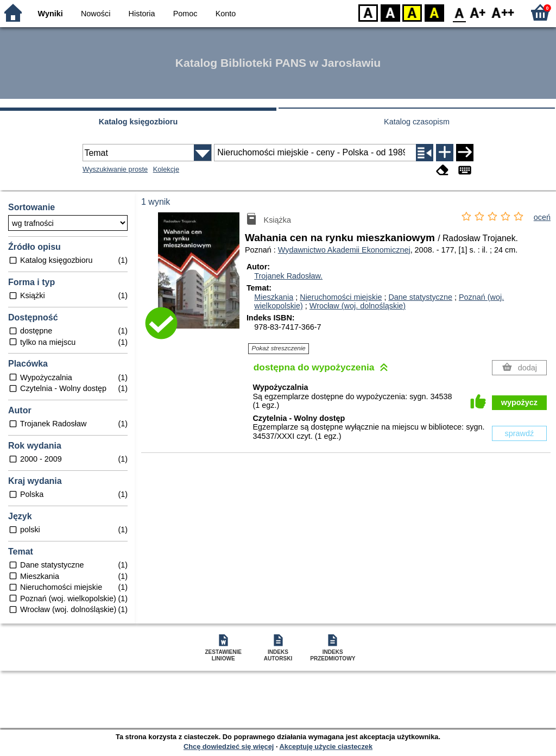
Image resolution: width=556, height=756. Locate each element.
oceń (542, 217)
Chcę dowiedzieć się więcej (229, 746)
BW (390, 12)
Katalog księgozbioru (138, 122)
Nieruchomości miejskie (341, 297)
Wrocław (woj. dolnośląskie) (358, 306)
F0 (459, 12)
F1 (478, 12)
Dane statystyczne (420, 297)
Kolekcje (166, 169)
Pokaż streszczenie (279, 348)
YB (412, 12)
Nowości (96, 14)
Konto (226, 14)
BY (434, 12)
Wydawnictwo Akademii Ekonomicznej (344, 250)
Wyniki (50, 14)
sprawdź (520, 433)
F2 (503, 12)
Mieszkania (274, 297)
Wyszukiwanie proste (115, 169)
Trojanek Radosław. (288, 276)
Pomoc (185, 14)
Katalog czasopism (417, 122)
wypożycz (519, 402)
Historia (142, 14)
